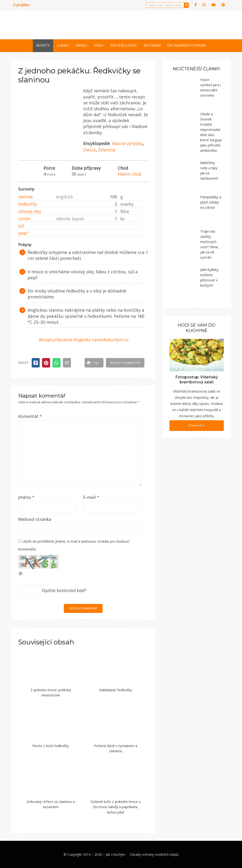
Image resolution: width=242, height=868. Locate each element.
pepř (23, 233)
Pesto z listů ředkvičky (51, 746)
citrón (24, 219)
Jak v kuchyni (115, 854)
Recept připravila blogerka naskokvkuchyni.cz (83, 340)
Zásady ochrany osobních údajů (154, 854)
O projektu (21, 5)
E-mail (91, 497)
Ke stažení (152, 45)
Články (63, 45)
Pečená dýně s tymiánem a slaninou (116, 748)
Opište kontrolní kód (63, 590)
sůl (21, 226)
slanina (25, 197)
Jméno (26, 497)
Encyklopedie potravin (187, 45)
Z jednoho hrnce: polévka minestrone (51, 693)
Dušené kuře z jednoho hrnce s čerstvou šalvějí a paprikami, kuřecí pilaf (116, 807)
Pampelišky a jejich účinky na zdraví (211, 202)
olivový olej (29, 211)
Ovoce (89, 150)
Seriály (81, 45)
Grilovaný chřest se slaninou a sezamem (51, 804)
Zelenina (107, 150)
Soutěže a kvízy (124, 45)
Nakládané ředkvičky (116, 690)
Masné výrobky (127, 143)
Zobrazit (197, 425)
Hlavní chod (130, 174)
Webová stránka (35, 519)
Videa (99, 45)
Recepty (43, 45)
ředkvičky (28, 204)
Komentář (30, 416)
